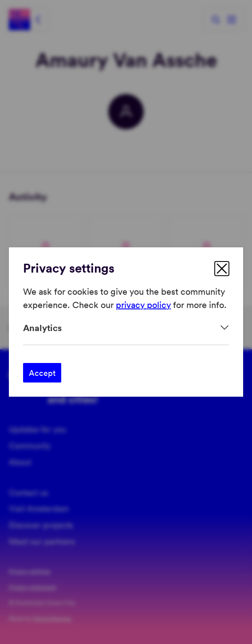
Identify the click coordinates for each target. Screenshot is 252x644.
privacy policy (143, 304)
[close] (222, 269)
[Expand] (126, 328)
